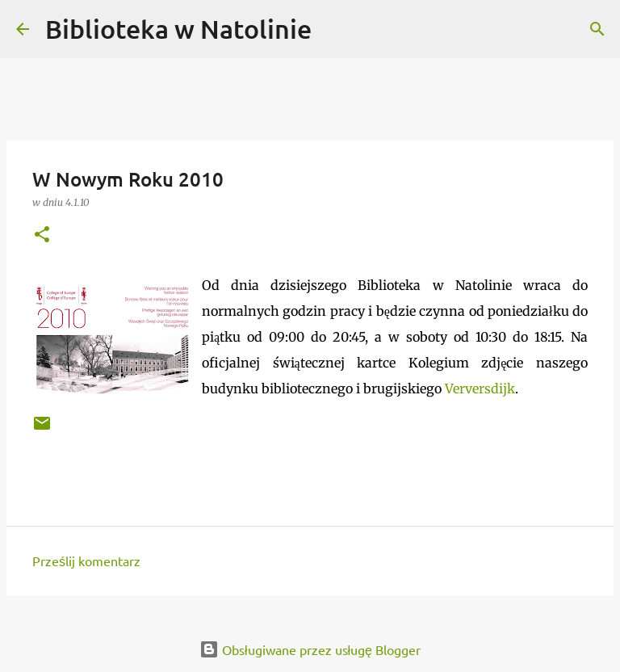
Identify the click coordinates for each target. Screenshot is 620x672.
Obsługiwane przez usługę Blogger (310, 649)
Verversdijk (480, 388)
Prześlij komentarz (86, 561)
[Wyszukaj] (334, 29)
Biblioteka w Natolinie (178, 29)
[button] (42, 235)
